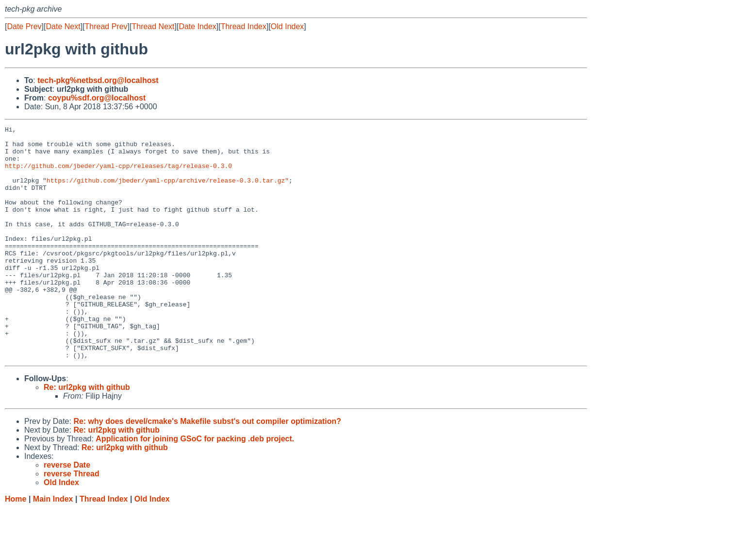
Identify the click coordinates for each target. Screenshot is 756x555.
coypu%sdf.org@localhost (97, 98)
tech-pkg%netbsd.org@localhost (98, 80)
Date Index (197, 26)
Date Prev (24, 26)
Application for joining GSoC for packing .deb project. (195, 485)
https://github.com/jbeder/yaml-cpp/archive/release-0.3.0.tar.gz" (168, 192)
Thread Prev (106, 26)
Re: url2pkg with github (87, 434)
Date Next (63, 26)
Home (16, 546)
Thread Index (244, 26)
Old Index (287, 26)
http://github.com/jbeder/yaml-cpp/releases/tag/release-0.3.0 (118, 174)
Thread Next (153, 26)
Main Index (53, 546)
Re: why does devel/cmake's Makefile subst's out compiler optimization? (207, 468)
